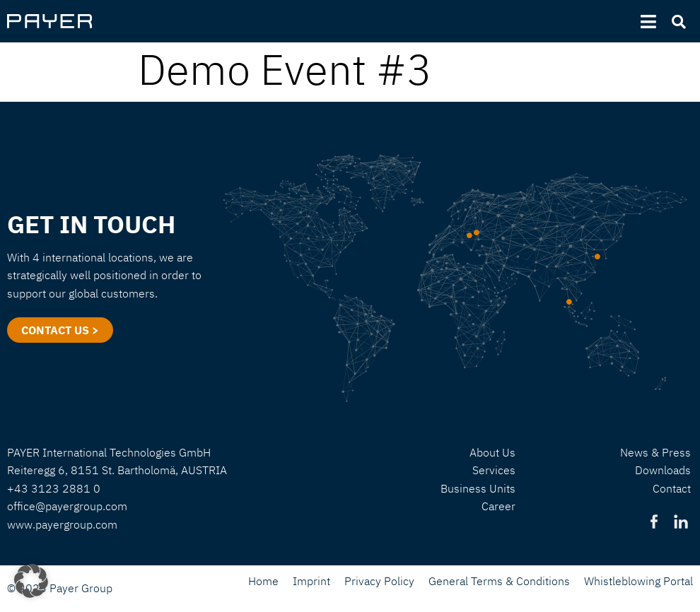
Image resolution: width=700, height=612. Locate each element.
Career (498, 506)
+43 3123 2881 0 (54, 488)
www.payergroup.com (62, 524)
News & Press (655, 452)
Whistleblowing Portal (638, 581)
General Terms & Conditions (499, 581)
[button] (31, 581)
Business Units (478, 488)
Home (263, 581)
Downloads (663, 470)
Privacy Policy (379, 581)
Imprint (311, 581)
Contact (672, 488)
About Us (492, 452)
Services (494, 470)
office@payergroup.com (67, 506)
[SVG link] (49, 21)
